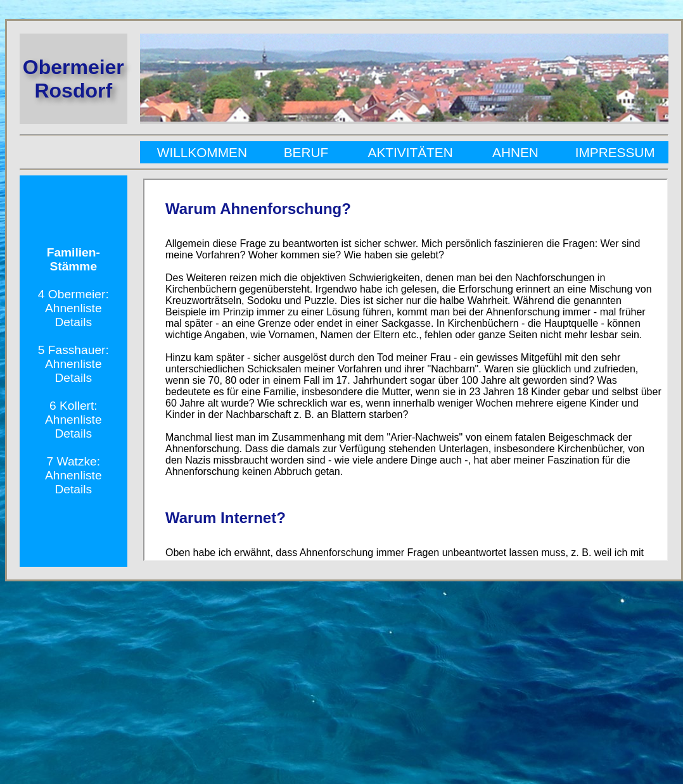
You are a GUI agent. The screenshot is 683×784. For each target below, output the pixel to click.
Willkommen (204, 152)
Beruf (306, 152)
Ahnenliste (73, 308)
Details (73, 322)
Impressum (613, 152)
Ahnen (515, 152)
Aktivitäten (411, 152)
